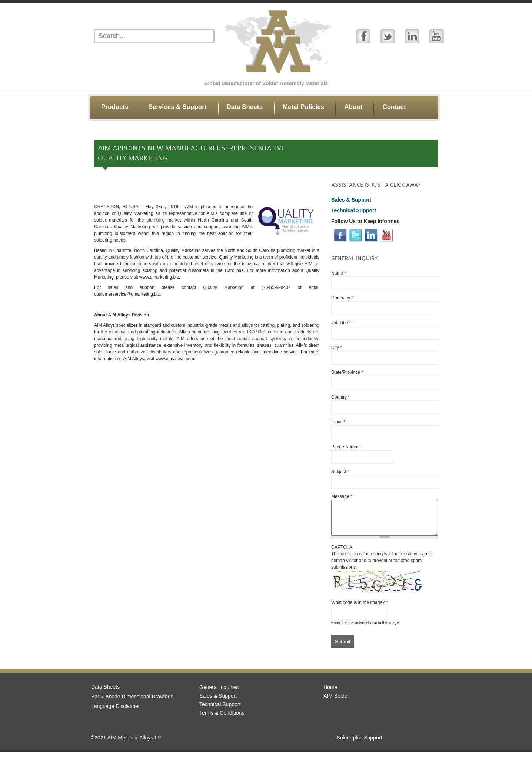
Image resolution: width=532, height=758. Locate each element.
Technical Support (220, 710)
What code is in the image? (360, 608)
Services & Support (178, 107)
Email (338, 422)
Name (339, 273)
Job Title (341, 323)
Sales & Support (218, 701)
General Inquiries (219, 693)
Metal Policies (303, 107)
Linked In (412, 36)
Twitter (388, 36)
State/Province (347, 372)
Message (342, 496)
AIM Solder (336, 701)
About (353, 107)
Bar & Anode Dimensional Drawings (132, 702)
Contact (394, 107)
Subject (340, 472)
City (337, 348)
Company (342, 298)
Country (340, 397)
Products (115, 107)
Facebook (363, 36)
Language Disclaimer (116, 712)
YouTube (437, 36)
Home (330, 693)
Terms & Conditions (222, 718)
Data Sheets (245, 107)
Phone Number (346, 447)
